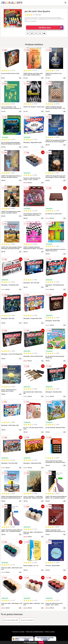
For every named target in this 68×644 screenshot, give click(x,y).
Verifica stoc (51, 27)
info (20, 78)
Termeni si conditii (18, 632)
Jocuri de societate (27, 620)
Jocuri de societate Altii (11, 620)
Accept (41, 642)
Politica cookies (50, 632)
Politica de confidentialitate (35, 632)
